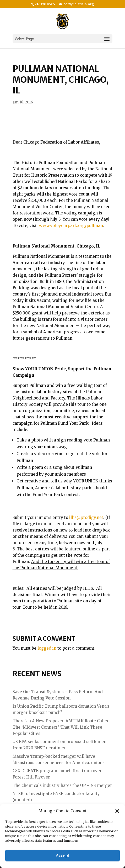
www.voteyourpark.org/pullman (71, 226)
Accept (63, 856)
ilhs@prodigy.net (86, 517)
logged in (47, 648)
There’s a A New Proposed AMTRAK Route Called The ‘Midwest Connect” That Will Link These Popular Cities (61, 727)
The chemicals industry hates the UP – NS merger (62, 785)
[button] (117, 811)
